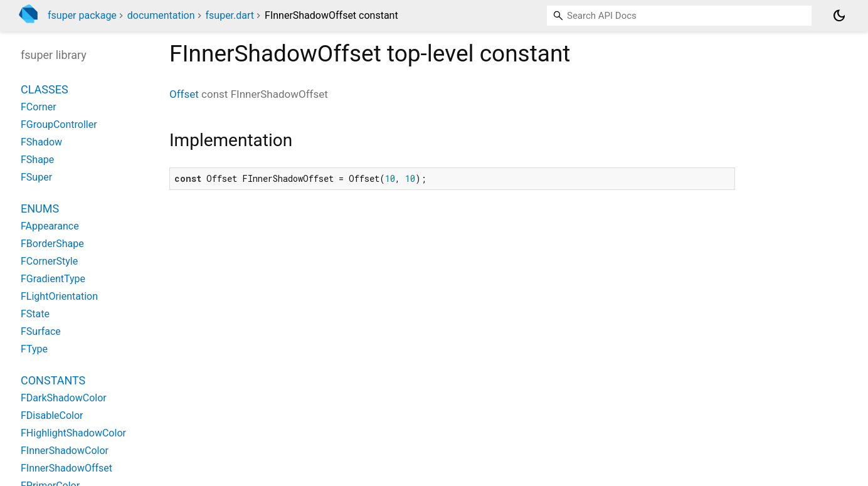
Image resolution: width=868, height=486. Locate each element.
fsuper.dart (230, 15)
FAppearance (50, 226)
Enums (40, 209)
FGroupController (59, 124)
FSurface (41, 331)
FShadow (41, 142)
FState (35, 314)
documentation (161, 15)
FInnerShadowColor (65, 451)
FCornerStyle (49, 261)
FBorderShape (52, 244)
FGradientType (53, 279)
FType (34, 349)
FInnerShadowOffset (66, 468)
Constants (53, 380)
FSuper (36, 177)
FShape (37, 160)
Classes (45, 89)
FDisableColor (52, 415)
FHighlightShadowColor (73, 433)
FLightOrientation (59, 296)
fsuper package (82, 15)
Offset (184, 94)
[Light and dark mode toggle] (839, 16)
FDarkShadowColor (64, 398)
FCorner (39, 107)
